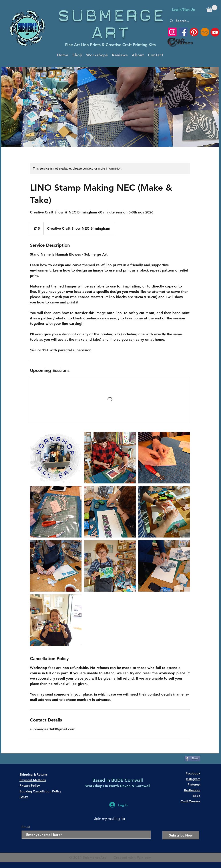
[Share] (192, 759)
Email (26, 827)
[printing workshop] (56, 458)
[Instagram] (172, 32)
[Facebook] (183, 32)
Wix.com (144, 857)
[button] (212, 9)
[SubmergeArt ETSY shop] (205, 32)
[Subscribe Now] (181, 835)
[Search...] (193, 21)
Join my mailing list (110, 819)
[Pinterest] (194, 32)
